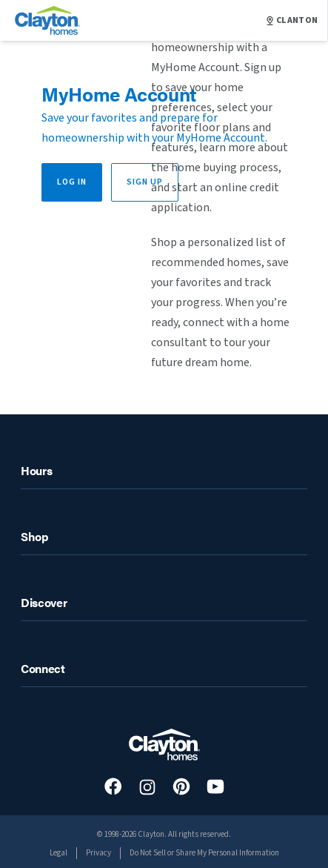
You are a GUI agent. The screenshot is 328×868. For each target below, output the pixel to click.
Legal (58, 853)
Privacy (98, 853)
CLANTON (292, 21)
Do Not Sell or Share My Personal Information (204, 853)
